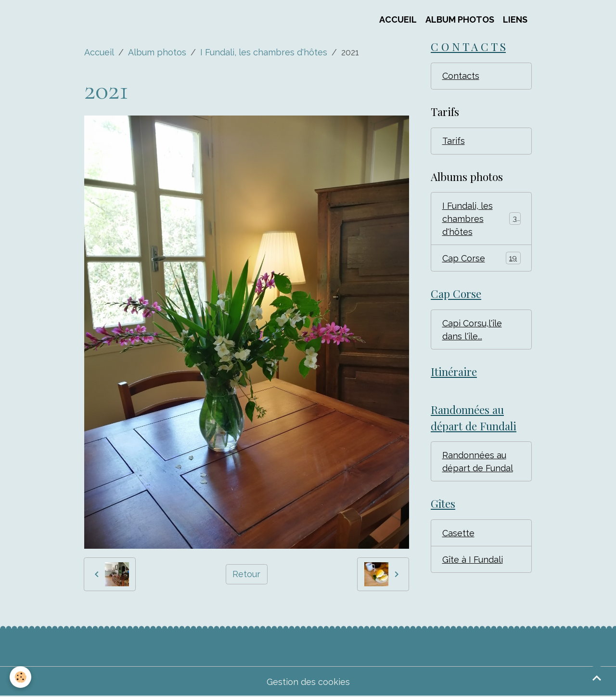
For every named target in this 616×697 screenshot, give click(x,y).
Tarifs (454, 141)
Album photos (157, 52)
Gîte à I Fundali (473, 560)
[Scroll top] (597, 678)
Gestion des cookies (308, 682)
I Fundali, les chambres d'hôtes (264, 52)
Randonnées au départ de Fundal (478, 462)
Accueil (398, 19)
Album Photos (460, 19)
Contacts (461, 76)
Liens (515, 19)
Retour (246, 574)
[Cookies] (20, 677)
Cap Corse (481, 258)
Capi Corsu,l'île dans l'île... (472, 330)
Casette (458, 533)
